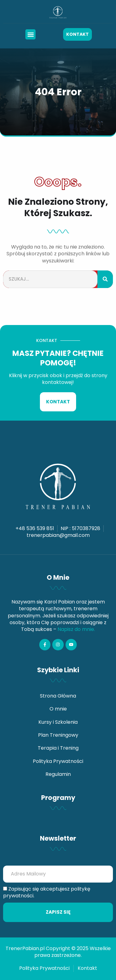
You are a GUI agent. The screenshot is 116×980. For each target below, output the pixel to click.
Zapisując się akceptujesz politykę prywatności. (47, 892)
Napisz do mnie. (76, 629)
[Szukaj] (105, 279)
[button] (30, 34)
